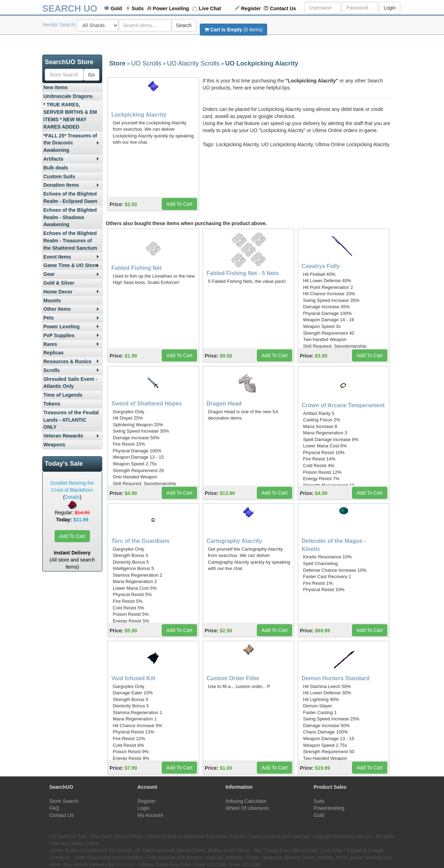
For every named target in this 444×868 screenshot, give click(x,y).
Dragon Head (224, 404)
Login (390, 8)
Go (91, 75)
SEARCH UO (70, 8)
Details (72, 497)
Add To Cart (72, 536)
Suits (138, 8)
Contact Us (283, 8)
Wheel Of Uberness (247, 808)
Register (251, 8)
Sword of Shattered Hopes (147, 404)
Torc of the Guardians (140, 541)
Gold (116, 8)
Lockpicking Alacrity (139, 115)
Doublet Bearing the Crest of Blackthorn (72, 486)
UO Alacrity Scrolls (193, 63)
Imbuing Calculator (246, 801)
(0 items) (233, 30)
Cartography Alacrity (234, 541)
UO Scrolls (146, 63)
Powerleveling (329, 808)
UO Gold (125, 864)
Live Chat (210, 8)
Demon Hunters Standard (336, 678)
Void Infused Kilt (133, 678)
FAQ (54, 808)
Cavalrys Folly (321, 266)
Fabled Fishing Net (137, 268)
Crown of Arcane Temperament (343, 405)
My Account (150, 815)
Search (184, 25)
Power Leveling (171, 8)
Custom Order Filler (233, 678)
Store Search (64, 801)
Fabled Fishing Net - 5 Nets (243, 273)
